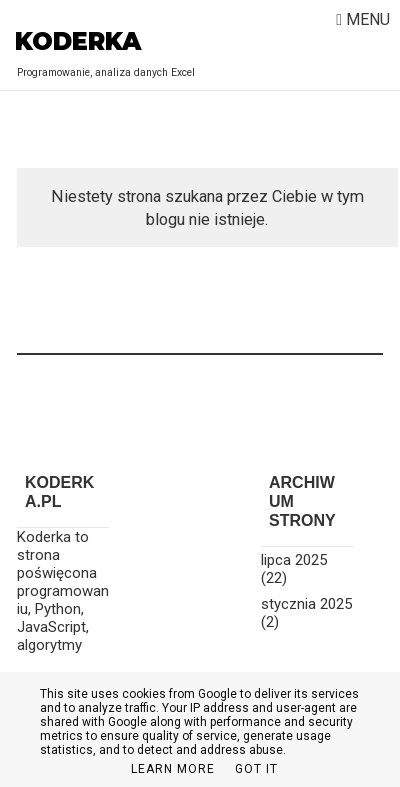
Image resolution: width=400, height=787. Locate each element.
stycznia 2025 (306, 604)
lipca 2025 (294, 560)
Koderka (78, 41)
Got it (256, 769)
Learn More (173, 769)
